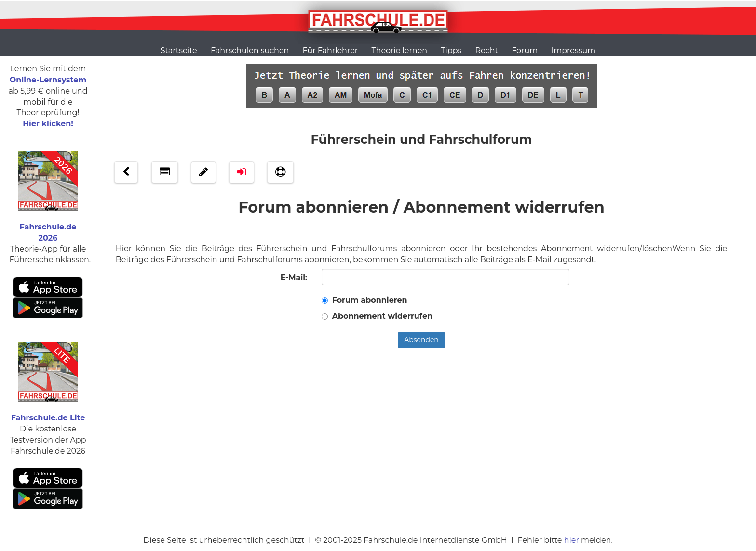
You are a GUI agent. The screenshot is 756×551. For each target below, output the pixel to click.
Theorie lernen (399, 50)
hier (572, 540)
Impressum (573, 50)
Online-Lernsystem (48, 80)
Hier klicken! (48, 124)
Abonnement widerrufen (382, 316)
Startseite (179, 50)
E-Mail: (294, 277)
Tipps (451, 50)
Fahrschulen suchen (250, 50)
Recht (487, 50)
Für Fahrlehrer (331, 50)
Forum (525, 50)
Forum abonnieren (370, 300)
